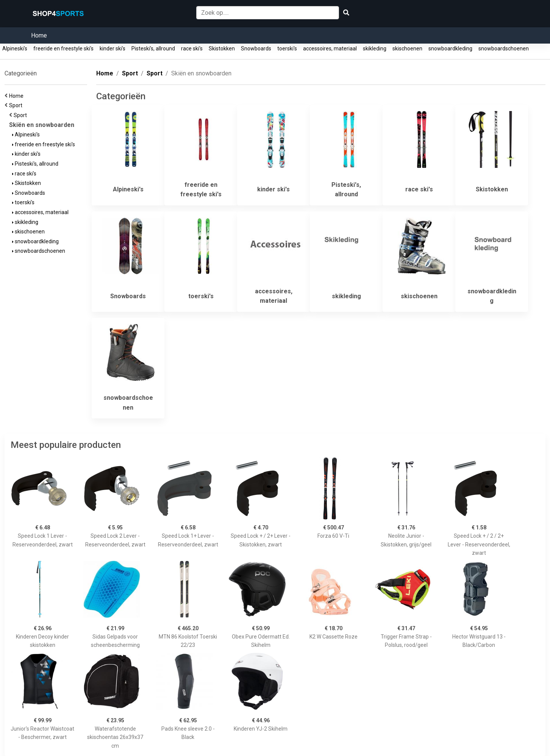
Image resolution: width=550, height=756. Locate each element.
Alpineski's (15, 49)
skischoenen (407, 49)
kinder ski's (112, 49)
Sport (17, 105)
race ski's (192, 49)
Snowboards (256, 49)
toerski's (287, 49)
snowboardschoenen (504, 49)
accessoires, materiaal (330, 49)
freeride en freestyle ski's (63, 49)
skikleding (375, 49)
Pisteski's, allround (153, 49)
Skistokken (222, 49)
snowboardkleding (450, 49)
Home (39, 35)
